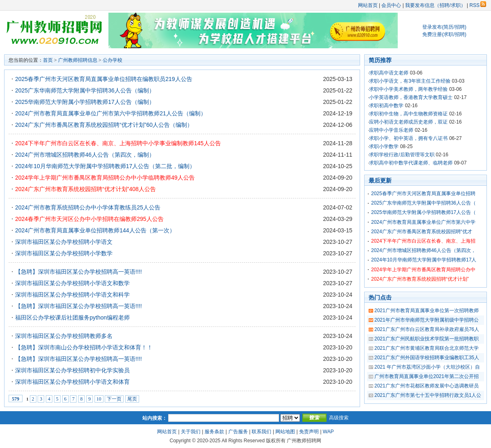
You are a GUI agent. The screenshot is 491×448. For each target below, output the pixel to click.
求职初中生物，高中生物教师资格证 (408, 114)
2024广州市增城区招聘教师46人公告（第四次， (423, 250)
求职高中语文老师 (389, 73)
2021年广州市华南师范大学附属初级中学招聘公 (427, 320)
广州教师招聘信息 (78, 60)
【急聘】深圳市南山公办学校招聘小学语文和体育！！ (84, 347)
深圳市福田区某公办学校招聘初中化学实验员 (72, 370)
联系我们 (261, 432)
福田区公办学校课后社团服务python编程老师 (72, 317)
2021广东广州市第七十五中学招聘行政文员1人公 (428, 395)
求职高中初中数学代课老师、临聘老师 (411, 163)
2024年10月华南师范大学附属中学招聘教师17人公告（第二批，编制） (105, 166)
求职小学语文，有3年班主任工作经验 (410, 81)
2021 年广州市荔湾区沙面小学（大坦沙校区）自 (427, 367)
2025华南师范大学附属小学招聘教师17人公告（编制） (85, 102)
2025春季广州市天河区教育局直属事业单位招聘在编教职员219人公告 (104, 79)
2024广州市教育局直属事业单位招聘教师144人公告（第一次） (95, 230)
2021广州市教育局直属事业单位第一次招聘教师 (427, 311)
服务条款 (214, 432)
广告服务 (238, 432)
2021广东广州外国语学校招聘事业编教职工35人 (427, 358)
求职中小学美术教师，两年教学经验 (408, 89)
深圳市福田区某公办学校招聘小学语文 (64, 242)
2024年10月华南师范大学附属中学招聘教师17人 (424, 260)
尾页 (132, 399)
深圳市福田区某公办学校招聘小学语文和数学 (72, 283)
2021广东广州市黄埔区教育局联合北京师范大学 (427, 348)
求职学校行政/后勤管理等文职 (402, 155)
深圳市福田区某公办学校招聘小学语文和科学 (72, 295)
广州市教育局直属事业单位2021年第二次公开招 (427, 376)
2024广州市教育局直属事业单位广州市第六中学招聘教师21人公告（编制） (111, 113)
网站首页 (368, 5)
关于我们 (191, 432)
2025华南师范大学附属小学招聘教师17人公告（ (423, 212)
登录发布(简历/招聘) (444, 27)
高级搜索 (339, 418)
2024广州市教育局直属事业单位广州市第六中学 (423, 222)
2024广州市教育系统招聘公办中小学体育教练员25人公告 (88, 207)
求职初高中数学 (386, 106)
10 (99, 399)
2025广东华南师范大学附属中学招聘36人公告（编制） (85, 90)
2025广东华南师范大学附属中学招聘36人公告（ (423, 203)
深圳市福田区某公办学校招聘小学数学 (64, 253)
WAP (328, 432)
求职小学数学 (384, 146)
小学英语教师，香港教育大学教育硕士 (411, 97)
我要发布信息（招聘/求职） (435, 5)
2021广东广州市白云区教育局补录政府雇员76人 (427, 329)
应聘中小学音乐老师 (391, 130)
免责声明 (309, 432)
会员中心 (391, 5)
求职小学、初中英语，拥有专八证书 (408, 138)
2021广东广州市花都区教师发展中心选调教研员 (427, 386)
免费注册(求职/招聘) (444, 34)
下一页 (114, 399)
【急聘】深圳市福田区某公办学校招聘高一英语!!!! (79, 272)
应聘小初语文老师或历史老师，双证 (408, 122)
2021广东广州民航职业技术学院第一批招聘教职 (427, 339)
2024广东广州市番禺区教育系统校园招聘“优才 (422, 232)
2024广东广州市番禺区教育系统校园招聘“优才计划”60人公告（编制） (104, 125)
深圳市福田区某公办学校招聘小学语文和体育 (72, 382)
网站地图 (285, 432)
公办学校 (113, 60)
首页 (48, 60)
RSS (478, 5)
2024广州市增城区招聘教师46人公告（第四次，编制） (85, 155)
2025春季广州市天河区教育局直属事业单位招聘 (423, 194)
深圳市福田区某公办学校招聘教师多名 (64, 336)
